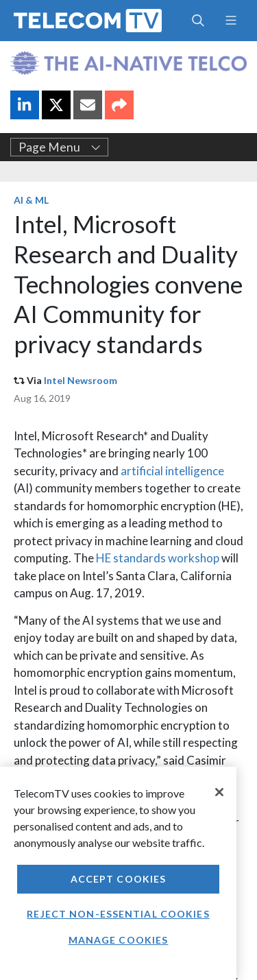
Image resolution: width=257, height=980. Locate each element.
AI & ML (31, 200)
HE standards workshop (158, 558)
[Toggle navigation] (231, 21)
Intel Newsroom (81, 380)
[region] (118, 873)
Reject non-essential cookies (118, 914)
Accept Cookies (119, 879)
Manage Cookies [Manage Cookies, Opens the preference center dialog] (119, 940)
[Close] (219, 792)
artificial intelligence (172, 471)
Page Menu (60, 147)
